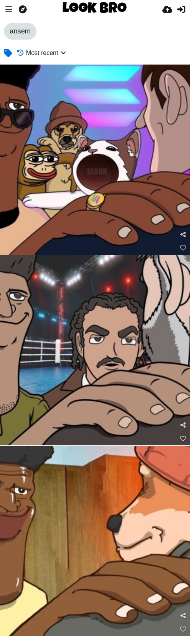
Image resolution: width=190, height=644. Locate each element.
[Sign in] (181, 10)
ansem (20, 31)
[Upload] (167, 10)
